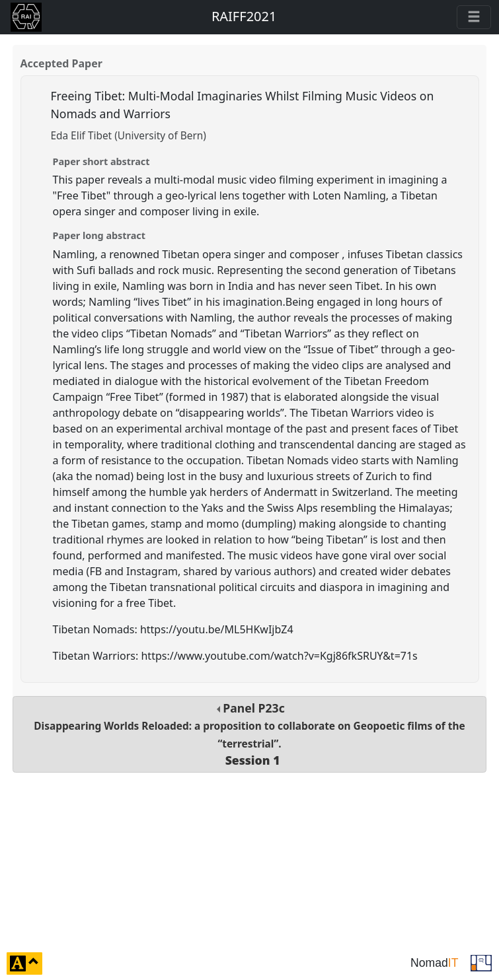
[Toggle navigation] (474, 17)
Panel (249, 734)
